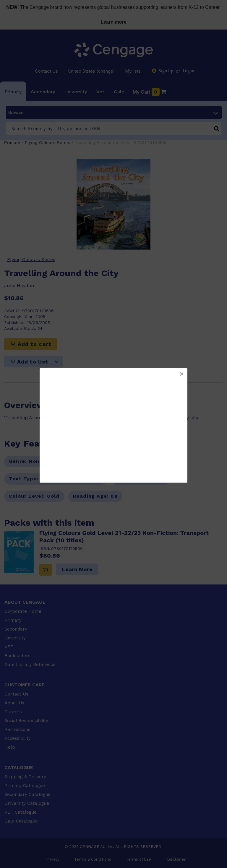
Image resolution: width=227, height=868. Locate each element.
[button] (181, 374)
